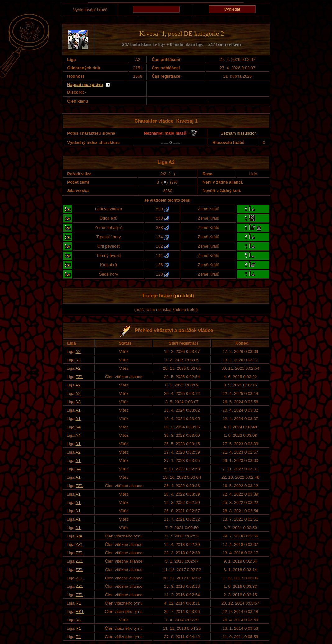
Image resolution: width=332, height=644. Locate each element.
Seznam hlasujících (239, 133)
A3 (78, 402)
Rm (79, 536)
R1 (78, 603)
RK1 (80, 612)
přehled (184, 296)
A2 (78, 352)
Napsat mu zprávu (85, 85)
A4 (78, 427)
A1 (78, 410)
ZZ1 (79, 377)
